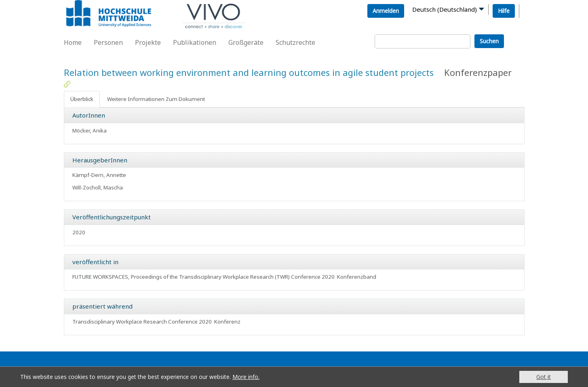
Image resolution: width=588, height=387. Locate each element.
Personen (108, 42)
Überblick (82, 99)
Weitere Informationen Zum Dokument (156, 99)
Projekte (148, 42)
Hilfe (504, 11)
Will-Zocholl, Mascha (98, 187)
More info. (246, 377)
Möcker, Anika (90, 130)
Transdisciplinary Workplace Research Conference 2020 (142, 322)
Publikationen (195, 42)
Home (73, 42)
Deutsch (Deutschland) (445, 9)
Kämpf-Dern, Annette (99, 175)
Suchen (489, 41)
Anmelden (386, 11)
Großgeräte (246, 42)
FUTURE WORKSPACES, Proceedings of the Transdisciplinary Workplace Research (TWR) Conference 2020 (203, 277)
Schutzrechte (295, 42)
